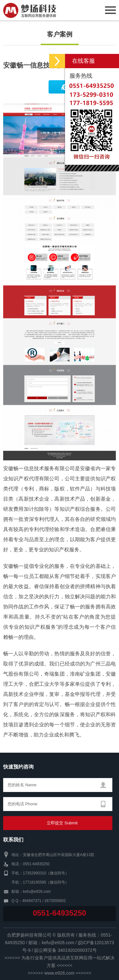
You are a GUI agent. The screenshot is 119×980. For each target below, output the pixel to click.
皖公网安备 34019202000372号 (66, 950)
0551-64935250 (59, 913)
